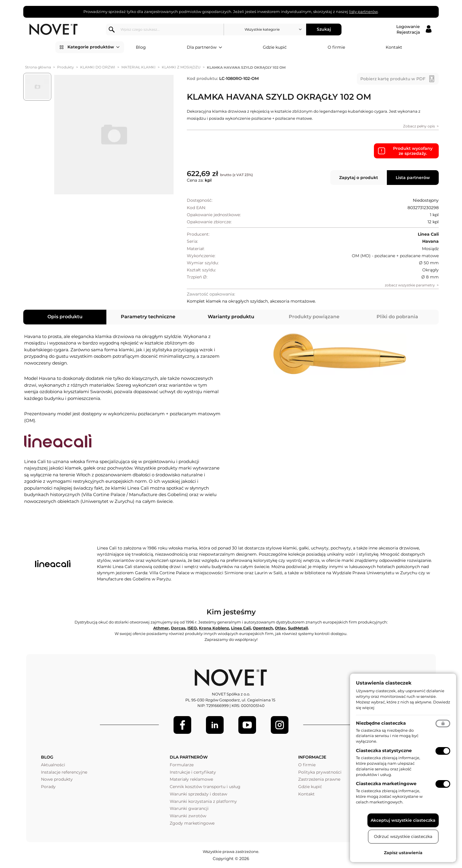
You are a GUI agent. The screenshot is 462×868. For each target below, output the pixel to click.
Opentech (263, 628)
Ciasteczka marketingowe (386, 784)
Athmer (161, 628)
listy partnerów (363, 12)
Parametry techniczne (148, 317)
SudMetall (298, 628)
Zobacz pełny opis (419, 126)
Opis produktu (65, 317)
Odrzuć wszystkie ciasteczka (403, 836)
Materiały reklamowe (191, 779)
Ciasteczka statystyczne (384, 750)
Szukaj (324, 29)
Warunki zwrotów (188, 816)
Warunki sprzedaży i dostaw (198, 794)
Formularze (182, 765)
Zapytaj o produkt (359, 178)
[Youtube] (247, 725)
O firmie (336, 47)
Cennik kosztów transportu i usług (205, 787)
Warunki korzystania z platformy (203, 801)
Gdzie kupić (275, 47)
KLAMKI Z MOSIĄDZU (181, 67)
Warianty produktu (231, 317)
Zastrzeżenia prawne (319, 779)
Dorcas (178, 628)
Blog (141, 47)
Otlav (280, 628)
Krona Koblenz (214, 628)
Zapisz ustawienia (403, 853)
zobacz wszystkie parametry (410, 285)
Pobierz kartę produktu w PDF (393, 79)
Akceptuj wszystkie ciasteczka (403, 820)
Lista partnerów (413, 178)
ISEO (192, 628)
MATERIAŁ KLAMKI (138, 67)
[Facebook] (182, 725)
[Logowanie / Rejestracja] (414, 29)
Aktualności (53, 765)
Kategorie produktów (94, 47)
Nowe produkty (57, 779)
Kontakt (394, 47)
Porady (48, 787)
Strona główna (38, 67)
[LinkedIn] (215, 725)
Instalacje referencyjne (64, 772)
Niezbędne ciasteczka (381, 723)
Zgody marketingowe (192, 823)
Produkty (66, 67)
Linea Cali (241, 628)
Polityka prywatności (320, 772)
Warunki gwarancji (189, 808)
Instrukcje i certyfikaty (193, 772)
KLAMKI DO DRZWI (98, 67)
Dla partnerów (204, 47)
